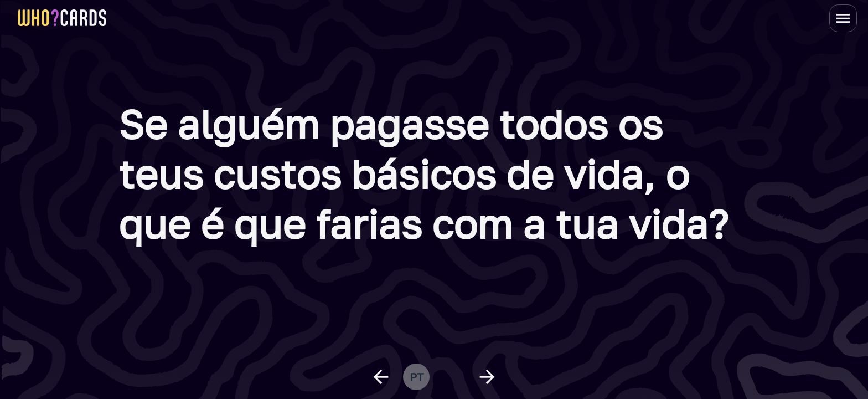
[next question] (487, 377)
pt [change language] (417, 377)
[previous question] (381, 377)
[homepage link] (62, 18)
